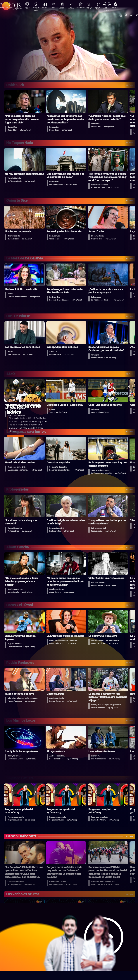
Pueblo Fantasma (66, 9)
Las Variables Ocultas (113, 9)
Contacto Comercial (117, 14)
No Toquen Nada (9, 9)
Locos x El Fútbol (94, 9)
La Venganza (75, 9)
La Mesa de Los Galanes (38, 9)
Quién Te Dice (28, 9)
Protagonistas (85, 8)
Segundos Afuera (104, 9)
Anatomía (123, 8)
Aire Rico (47, 8)
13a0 (56, 8)
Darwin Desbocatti (19, 9)
